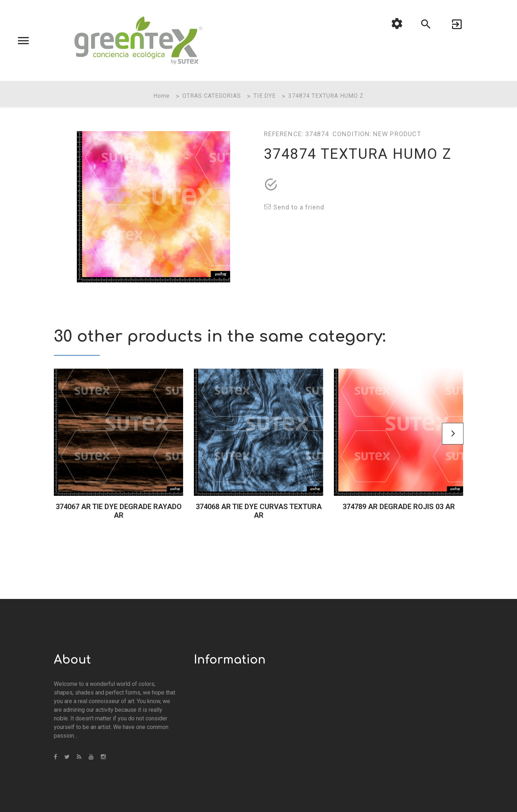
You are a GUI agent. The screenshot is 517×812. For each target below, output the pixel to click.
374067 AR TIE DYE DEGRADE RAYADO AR (119, 511)
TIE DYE (265, 96)
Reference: (284, 134)
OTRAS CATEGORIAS (211, 96)
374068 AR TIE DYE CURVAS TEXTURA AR (259, 511)
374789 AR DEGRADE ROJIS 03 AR (399, 507)
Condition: (352, 134)
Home (162, 96)
